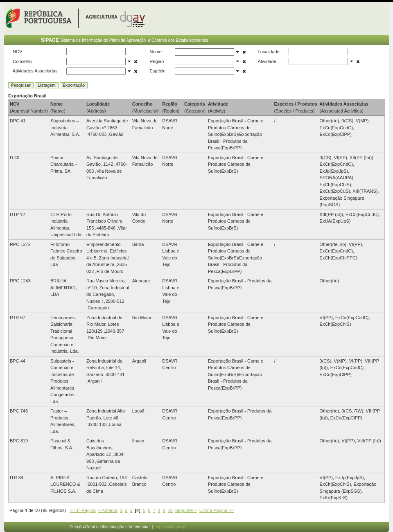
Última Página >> (217, 510)
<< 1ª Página (82, 510)
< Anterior (108, 510)
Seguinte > (186, 510)
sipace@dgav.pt (171, 527)
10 (170, 510)
